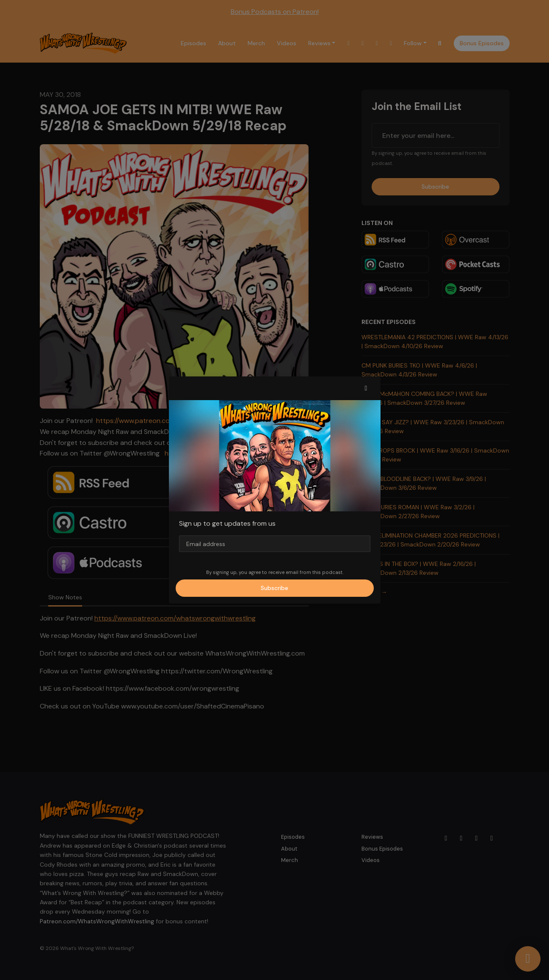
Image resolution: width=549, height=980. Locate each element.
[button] (366, 388)
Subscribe (274, 588)
